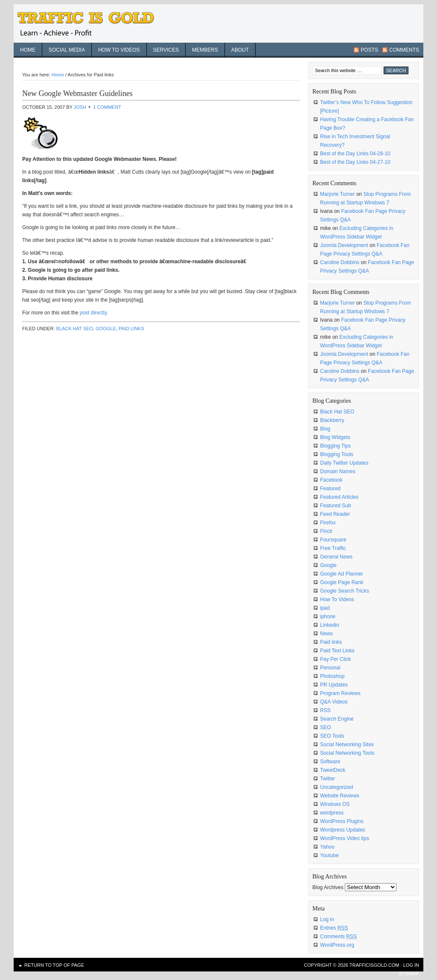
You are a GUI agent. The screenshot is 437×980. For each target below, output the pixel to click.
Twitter (328, 779)
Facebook (331, 480)
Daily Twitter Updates (344, 463)
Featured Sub (336, 506)
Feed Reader (335, 514)
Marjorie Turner (337, 194)
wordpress (332, 813)
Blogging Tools (337, 454)
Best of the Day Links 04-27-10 (355, 162)
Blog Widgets (335, 437)
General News (336, 557)
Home (28, 50)
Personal (330, 668)
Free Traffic (333, 548)
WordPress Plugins (342, 821)
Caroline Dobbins (340, 262)
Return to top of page (54, 965)
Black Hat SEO (74, 329)
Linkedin (330, 625)
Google (106, 329)
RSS (325, 710)
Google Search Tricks (345, 591)
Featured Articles (339, 497)
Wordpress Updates (343, 830)
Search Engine (337, 719)
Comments (404, 50)
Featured (330, 489)
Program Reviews (340, 693)
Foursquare (333, 540)
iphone (328, 616)
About (240, 50)
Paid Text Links (337, 651)
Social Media (67, 50)
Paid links (131, 329)
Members (205, 50)
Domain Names (338, 471)
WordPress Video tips (345, 838)
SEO (325, 727)
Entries (334, 928)
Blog (325, 429)
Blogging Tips (335, 446)
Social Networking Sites (347, 744)
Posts (369, 50)
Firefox (328, 523)
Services (166, 50)
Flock (326, 531)
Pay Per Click (335, 659)
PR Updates (334, 685)
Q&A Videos (334, 702)
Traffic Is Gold (90, 23)
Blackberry (332, 420)
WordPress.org (337, 945)
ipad (325, 608)
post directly (93, 313)
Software (330, 762)
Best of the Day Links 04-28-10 (355, 154)
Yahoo (327, 847)
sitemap (409, 974)
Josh (80, 107)
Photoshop (332, 676)
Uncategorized (336, 787)
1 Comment (107, 107)
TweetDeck (333, 770)
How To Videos (119, 50)
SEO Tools (332, 736)
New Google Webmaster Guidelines (77, 93)
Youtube (329, 855)
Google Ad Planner (342, 574)
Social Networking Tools (347, 753)
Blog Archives (328, 887)
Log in (327, 919)
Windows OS (335, 804)
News (326, 634)
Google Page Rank (342, 582)
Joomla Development (344, 245)
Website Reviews (340, 796)
